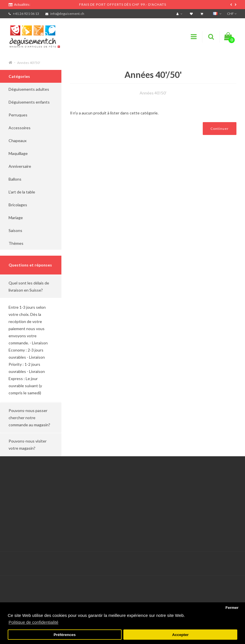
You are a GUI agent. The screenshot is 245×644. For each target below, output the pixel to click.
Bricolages (18, 205)
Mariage (16, 218)
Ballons (15, 179)
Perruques (18, 115)
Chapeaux (18, 141)
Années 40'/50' (29, 63)
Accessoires (20, 128)
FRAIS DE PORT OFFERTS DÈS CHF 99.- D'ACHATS (123, 4)
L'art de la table (22, 192)
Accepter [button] (180, 635)
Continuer (220, 129)
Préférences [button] (65, 635)
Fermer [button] (232, 608)
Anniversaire (20, 166)
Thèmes (16, 243)
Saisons (15, 230)
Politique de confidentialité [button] (33, 622)
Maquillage (18, 153)
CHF (232, 14)
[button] (31, 286)
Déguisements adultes (29, 89)
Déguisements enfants (29, 102)
